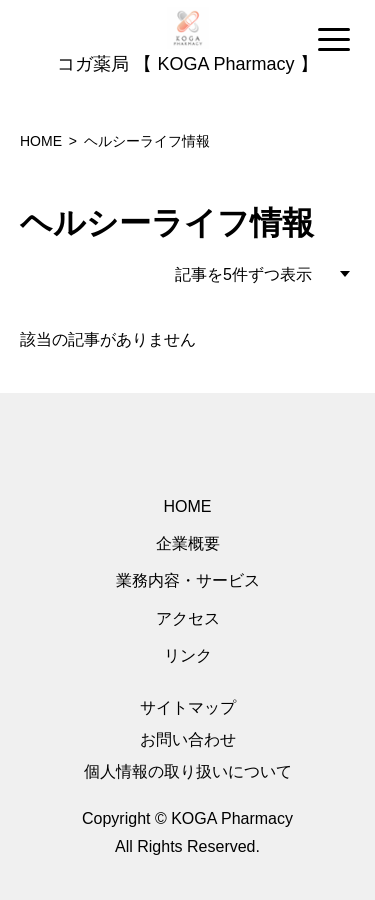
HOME (188, 506)
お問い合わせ (188, 739)
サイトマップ (188, 707)
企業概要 (188, 543)
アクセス (188, 618)
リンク (188, 655)
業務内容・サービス (188, 580)
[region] (187, 41)
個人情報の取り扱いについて (188, 771)
